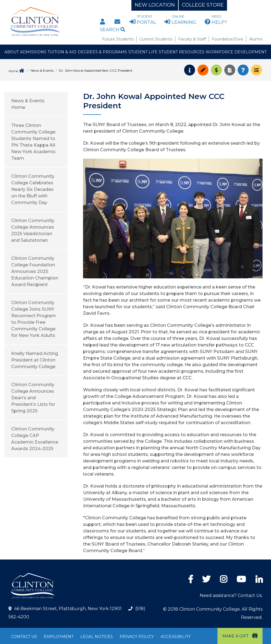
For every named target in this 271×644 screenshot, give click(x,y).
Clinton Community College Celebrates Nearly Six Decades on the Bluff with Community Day (33, 189)
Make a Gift (240, 636)
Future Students (118, 39)
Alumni (256, 39)
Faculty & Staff (192, 39)
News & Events (42, 70)
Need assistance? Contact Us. (231, 595)
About (11, 52)
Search (113, 30)
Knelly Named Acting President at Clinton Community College (35, 360)
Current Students (156, 39)
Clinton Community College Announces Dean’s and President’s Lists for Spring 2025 (33, 398)
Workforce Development (236, 52)
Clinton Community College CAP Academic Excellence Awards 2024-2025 (35, 439)
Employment (59, 637)
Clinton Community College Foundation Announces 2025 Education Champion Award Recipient (35, 271)
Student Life (143, 52)
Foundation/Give (228, 39)
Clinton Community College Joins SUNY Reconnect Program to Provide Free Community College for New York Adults (34, 319)
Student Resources (182, 52)
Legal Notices (97, 637)
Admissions (33, 52)
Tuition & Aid (62, 52)
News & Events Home (28, 104)
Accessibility (176, 637)
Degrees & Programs (102, 52)
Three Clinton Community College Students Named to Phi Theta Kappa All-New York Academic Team (34, 142)
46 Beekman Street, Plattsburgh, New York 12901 (68, 609)
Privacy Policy (137, 637)
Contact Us (24, 637)
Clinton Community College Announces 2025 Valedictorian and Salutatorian (33, 230)
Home (13, 71)
